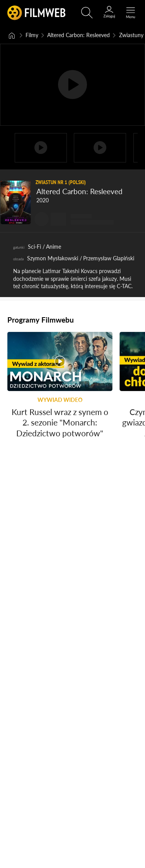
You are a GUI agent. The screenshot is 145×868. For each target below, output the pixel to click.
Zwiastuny (131, 35)
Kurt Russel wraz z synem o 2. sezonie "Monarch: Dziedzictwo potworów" (60, 425)
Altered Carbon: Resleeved (78, 35)
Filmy (32, 35)
